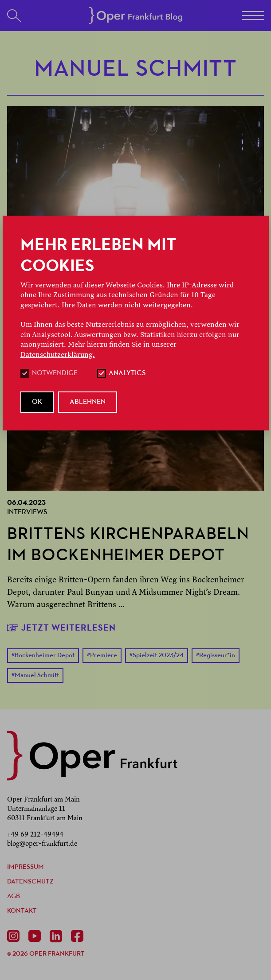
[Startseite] (136, 15)
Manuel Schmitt (35, 676)
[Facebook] (79, 936)
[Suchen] (14, 16)
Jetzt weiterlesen (61, 628)
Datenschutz (30, 882)
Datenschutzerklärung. (58, 355)
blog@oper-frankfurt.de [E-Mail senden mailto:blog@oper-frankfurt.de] (42, 844)
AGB (14, 897)
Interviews (27, 512)
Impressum (26, 867)
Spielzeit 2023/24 (157, 656)
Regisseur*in (216, 656)
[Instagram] (15, 936)
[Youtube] (36, 936)
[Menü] (253, 15)
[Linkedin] (58, 936)
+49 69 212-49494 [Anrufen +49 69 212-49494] (35, 834)
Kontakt (22, 911)
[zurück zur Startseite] (92, 755)
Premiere (102, 656)
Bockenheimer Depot (43, 656)
